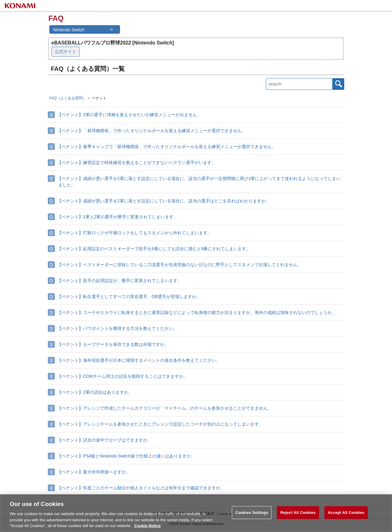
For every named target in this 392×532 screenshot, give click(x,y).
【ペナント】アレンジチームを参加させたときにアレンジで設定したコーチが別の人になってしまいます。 (160, 424)
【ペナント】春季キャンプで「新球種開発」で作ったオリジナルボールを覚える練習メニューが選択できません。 (167, 147)
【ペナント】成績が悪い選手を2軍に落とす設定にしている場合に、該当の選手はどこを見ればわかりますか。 (164, 201)
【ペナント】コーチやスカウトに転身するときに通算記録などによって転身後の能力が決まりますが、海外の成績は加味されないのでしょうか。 (197, 312)
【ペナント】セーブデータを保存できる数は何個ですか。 (113, 344)
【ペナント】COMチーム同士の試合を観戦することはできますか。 (122, 376)
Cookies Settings (252, 517)
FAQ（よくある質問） (68, 98)
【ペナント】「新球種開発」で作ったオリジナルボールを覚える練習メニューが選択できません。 (152, 131)
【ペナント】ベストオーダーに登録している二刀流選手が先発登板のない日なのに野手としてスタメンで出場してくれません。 (179, 265)
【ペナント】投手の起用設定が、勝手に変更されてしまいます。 (119, 281)
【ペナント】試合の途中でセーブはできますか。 (104, 440)
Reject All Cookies (298, 517)
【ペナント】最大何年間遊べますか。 (94, 472)
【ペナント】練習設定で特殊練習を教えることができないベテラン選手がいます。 (137, 163)
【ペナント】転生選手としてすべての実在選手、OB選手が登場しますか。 (129, 297)
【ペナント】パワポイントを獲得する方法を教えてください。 (117, 328)
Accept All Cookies (346, 517)
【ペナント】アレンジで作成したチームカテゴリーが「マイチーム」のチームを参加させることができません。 (164, 408)
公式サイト (66, 52)
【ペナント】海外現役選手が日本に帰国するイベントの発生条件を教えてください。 (139, 360)
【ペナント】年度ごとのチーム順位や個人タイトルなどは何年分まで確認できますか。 (141, 488)
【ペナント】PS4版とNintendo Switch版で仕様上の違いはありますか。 (126, 456)
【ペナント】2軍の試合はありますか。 (95, 392)
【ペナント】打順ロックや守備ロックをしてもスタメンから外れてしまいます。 (134, 233)
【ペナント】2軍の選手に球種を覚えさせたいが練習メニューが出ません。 (129, 115)
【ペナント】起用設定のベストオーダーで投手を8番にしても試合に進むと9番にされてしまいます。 (154, 249)
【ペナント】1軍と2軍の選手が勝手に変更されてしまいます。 (118, 217)
